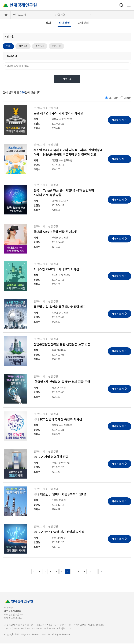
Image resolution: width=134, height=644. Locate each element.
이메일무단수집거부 (14, 615)
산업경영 (60, 15)
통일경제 (83, 23)
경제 (48, 23)
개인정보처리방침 (13, 611)
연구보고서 (20, 15)
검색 (67, 79)
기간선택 (60, 46)
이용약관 (8, 608)
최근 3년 (42, 46)
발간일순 (113, 98)
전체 (9, 46)
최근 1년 (24, 46)
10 (90, 572)
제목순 (128, 98)
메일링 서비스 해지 (13, 618)
